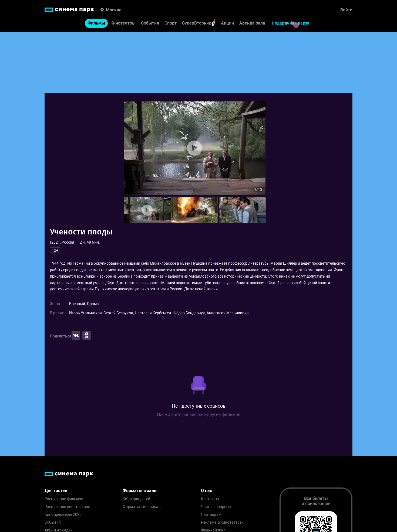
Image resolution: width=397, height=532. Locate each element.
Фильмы (96, 23)
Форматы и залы (140, 491)
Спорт (171, 23)
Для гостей (56, 491)
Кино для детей (136, 499)
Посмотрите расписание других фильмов (199, 415)
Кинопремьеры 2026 (63, 515)
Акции (227, 23)
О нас (206, 491)
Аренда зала (252, 23)
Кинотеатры (123, 23)
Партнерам (211, 515)
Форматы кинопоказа (143, 507)
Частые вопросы (216, 507)
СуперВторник (199, 23)
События (150, 23)
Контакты (210, 499)
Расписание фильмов (64, 499)
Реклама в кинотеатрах (222, 522)
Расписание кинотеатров (67, 507)
